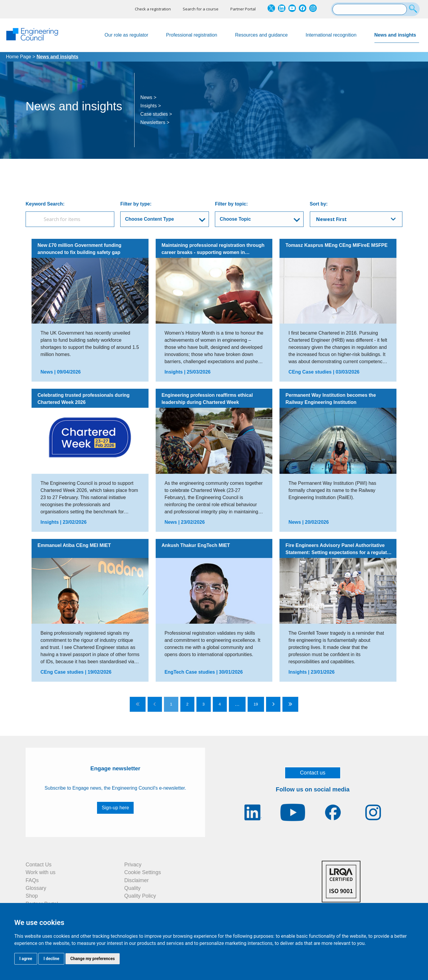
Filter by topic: (231, 204)
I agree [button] (26, 959)
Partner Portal (243, 9)
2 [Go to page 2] (187, 704)
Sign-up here (115, 808)
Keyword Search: (45, 204)
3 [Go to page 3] (203, 704)
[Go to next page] (273, 704)
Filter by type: (136, 204)
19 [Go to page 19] (256, 704)
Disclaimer (137, 880)
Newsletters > (155, 122)
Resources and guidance (261, 35)
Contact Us (39, 865)
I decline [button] (51, 959)
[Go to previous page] (155, 704)
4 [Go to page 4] (220, 704)
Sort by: (319, 204)
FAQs (32, 880)
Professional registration (192, 35)
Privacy (133, 865)
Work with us (40, 872)
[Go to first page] (138, 704)
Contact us (313, 773)
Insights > (151, 106)
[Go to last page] (290, 704)
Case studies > (156, 114)
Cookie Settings (143, 872)
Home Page (19, 57)
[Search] (414, 9)
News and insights (397, 38)
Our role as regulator (126, 35)
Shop (32, 896)
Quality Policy (140, 896)
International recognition (331, 35)
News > (149, 97)
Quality (133, 888)
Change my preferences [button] (92, 959)
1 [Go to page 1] (171, 704)
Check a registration (153, 9)
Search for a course (201, 9)
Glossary (36, 888)
